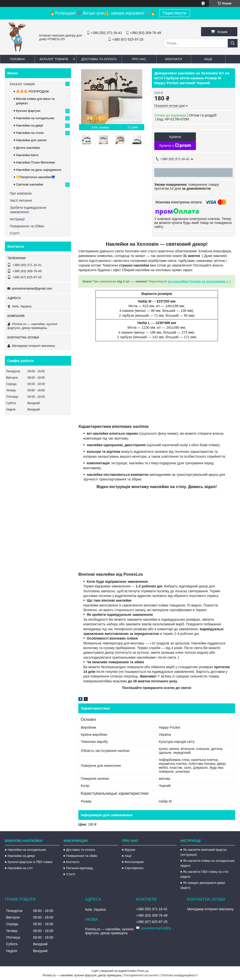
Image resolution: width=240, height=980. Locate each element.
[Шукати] (233, 43)
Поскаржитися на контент (141, 975)
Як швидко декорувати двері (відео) (203, 885)
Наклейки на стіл (20, 868)
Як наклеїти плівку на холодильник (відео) (208, 863)
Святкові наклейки (30, 184)
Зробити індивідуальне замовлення (28, 210)
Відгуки (130, 850)
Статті (15, 233)
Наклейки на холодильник (35, 118)
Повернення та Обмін (27, 226)
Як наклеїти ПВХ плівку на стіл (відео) (204, 874)
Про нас (139, 59)
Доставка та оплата (99, 59)
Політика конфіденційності (180, 975)
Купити (175, 137)
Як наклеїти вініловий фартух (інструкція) (204, 852)
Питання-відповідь (80, 868)
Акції (208, 59)
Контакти (174, 59)
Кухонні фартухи (28, 111)
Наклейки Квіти (27, 155)
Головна (17, 59)
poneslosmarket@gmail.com (32, 288)
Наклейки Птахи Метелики (35, 162)
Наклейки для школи (31, 140)
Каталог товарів (54, 59)
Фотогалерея (134, 862)
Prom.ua (143, 971)
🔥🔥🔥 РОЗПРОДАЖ (32, 91)
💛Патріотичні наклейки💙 (36, 177)
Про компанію (21, 193)
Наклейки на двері (30, 125)
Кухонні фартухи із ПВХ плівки (30, 862)
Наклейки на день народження (39, 170)
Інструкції (17, 219)
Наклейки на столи (30, 133)
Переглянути (175, 13)
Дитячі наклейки (28, 148)
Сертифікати (134, 868)
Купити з (175, 146)
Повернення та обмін (82, 856)
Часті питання (21, 200)
